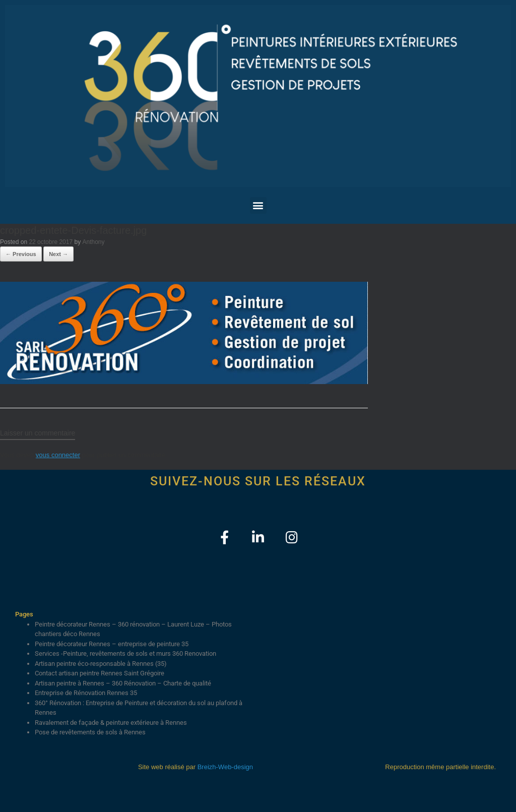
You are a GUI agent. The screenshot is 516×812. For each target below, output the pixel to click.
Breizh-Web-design (225, 767)
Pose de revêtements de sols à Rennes (90, 732)
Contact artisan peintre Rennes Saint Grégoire (100, 673)
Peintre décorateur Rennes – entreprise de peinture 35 (112, 644)
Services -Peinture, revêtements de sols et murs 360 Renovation (125, 653)
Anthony (94, 242)
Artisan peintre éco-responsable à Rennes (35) (101, 664)
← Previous (21, 254)
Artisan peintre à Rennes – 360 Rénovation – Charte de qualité (123, 683)
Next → (58, 254)
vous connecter (58, 455)
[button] (258, 205)
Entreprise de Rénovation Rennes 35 (86, 693)
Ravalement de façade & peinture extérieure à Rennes (111, 723)
